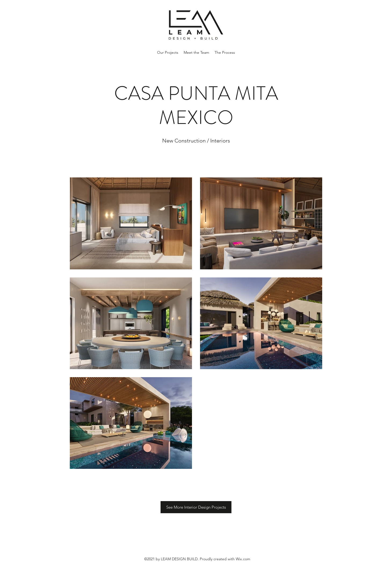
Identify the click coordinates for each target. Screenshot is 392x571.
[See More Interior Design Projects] (196, 507)
